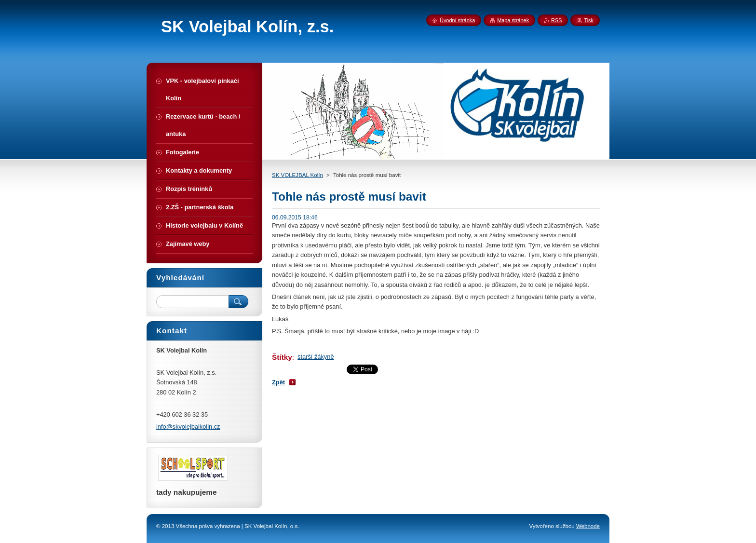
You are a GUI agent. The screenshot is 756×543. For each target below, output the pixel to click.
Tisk (589, 20)
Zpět (278, 382)
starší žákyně (316, 357)
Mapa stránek (513, 20)
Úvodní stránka (457, 20)
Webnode (588, 526)
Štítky (282, 357)
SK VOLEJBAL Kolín (297, 175)
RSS (556, 20)
